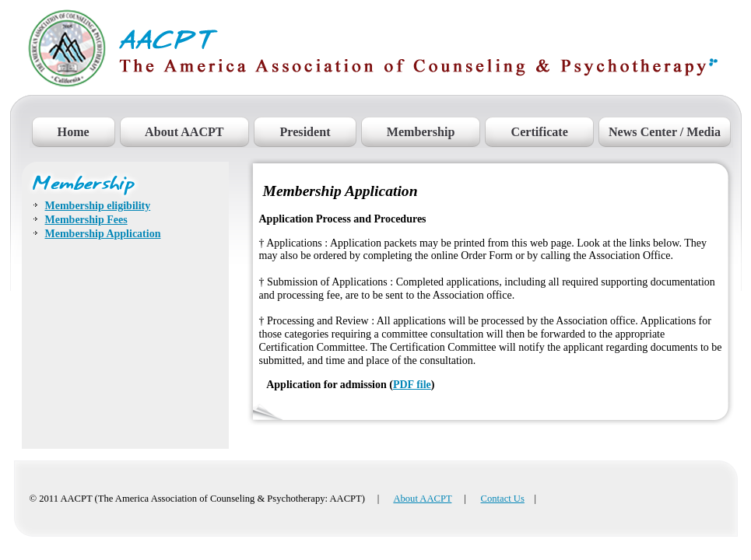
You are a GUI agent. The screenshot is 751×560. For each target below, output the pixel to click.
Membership (421, 132)
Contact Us (503, 499)
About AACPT (185, 132)
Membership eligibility (98, 206)
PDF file (412, 385)
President (305, 132)
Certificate (539, 132)
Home (74, 132)
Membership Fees (86, 220)
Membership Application (103, 234)
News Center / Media (665, 132)
